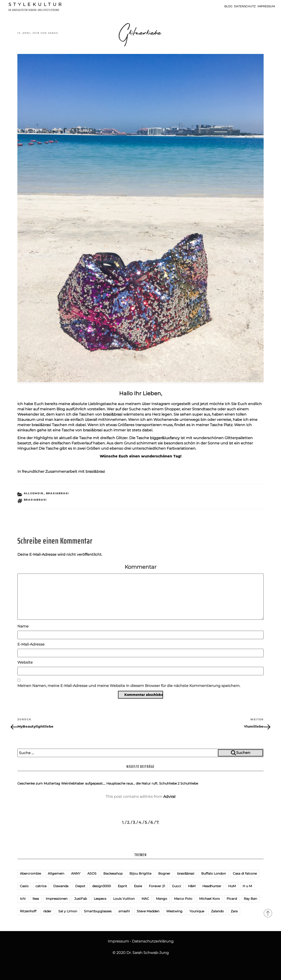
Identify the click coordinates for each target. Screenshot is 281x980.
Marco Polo (183, 899)
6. (152, 822)
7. (158, 822)
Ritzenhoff (28, 911)
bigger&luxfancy (165, 438)
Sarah (53, 33)
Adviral (169, 797)
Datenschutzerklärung (153, 941)
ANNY (76, 873)
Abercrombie (30, 873)
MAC (145, 899)
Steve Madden (148, 911)
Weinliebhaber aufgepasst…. (83, 783)
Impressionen (57, 899)
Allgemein (34, 493)
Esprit (122, 886)
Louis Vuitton (124, 899)
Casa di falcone (245, 873)
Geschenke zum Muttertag (39, 783)
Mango (162, 899)
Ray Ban (250, 899)
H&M (192, 886)
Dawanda (61, 886)
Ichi (23, 899)
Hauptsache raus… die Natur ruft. (132, 783)
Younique (197, 911)
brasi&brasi (113, 414)
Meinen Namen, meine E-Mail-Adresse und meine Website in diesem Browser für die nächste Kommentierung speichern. (129, 686)
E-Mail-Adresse (31, 644)
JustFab (81, 899)
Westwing (174, 911)
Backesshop (113, 873)
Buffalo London (214, 873)
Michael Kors (209, 899)
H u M (247, 886)
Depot (80, 886)
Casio (24, 886)
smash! (124, 911)
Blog (228, 6)
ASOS (92, 873)
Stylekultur (36, 4)
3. (134, 822)
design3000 (102, 886)
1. (123, 822)
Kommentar (140, 567)
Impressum (266, 6)
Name (23, 626)
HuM (232, 886)
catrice (41, 886)
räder (47, 911)
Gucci (177, 886)
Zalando (217, 911)
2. (128, 822)
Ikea (36, 899)
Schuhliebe (189, 783)
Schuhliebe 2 (169, 783)
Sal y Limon (68, 911)
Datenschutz (245, 6)
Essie (138, 886)
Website (25, 662)
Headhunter (212, 886)
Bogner (164, 873)
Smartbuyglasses (98, 911)
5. (146, 822)
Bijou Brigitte (140, 873)
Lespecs (100, 899)
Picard (232, 899)
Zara (234, 911)
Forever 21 (157, 886)
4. (140, 822)
